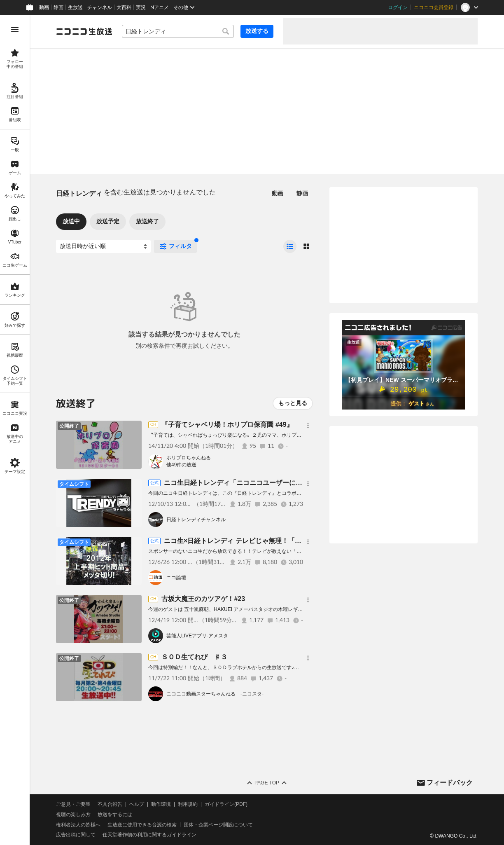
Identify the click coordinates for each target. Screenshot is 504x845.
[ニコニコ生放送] (84, 31)
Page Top (267, 783)
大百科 (124, 7)
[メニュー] (308, 426)
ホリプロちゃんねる (189, 458)
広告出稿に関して (76, 835)
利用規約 (188, 804)
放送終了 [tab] (147, 221)
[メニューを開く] (15, 30)
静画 (58, 7)
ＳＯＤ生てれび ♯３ (194, 657)
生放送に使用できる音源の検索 (142, 825)
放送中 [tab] (71, 221)
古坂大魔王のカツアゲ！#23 (203, 599)
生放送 (75, 7)
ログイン (398, 7)
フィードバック (450, 783)
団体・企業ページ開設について (218, 825)
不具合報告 (110, 804)
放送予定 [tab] (108, 221)
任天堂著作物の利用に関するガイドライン (149, 835)
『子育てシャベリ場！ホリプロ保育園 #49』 (227, 425)
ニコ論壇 (176, 578)
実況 (141, 7)
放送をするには (115, 815)
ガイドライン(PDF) (226, 804)
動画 (44, 7)
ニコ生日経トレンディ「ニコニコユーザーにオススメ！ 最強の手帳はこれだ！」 (283, 483)
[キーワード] (178, 31)
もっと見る (293, 403)
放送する (257, 31)
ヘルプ (137, 804)
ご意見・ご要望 (73, 804)
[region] (15, 430)
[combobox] (178, 31)
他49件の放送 (181, 465)
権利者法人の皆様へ (78, 825)
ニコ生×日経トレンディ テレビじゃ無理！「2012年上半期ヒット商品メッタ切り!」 (287, 541)
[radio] (290, 246)
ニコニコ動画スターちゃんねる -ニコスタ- (215, 694)
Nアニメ (160, 7)
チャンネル (100, 7)
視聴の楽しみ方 (73, 815)
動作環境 (161, 804)
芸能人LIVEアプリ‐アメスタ (197, 636)
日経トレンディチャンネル (196, 520)
